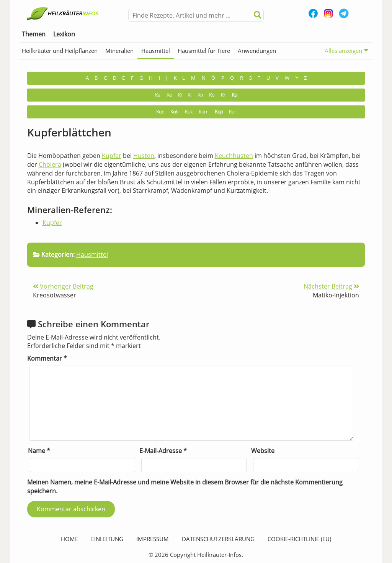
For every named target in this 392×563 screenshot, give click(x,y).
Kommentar (47, 358)
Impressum (153, 539)
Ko (212, 95)
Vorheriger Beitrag (63, 286)
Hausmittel (156, 51)
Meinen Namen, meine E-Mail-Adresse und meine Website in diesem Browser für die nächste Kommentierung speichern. (185, 487)
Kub (160, 112)
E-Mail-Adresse (163, 451)
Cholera (50, 164)
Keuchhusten (234, 156)
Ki (180, 95)
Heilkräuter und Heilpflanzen (60, 51)
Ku (234, 95)
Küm (203, 112)
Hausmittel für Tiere (204, 51)
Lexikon (64, 34)
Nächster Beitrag (331, 286)
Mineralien (119, 51)
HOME (69, 539)
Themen (34, 34)
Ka (158, 95)
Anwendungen (257, 51)
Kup (219, 112)
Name (39, 451)
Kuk (189, 112)
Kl (189, 95)
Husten (144, 156)
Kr (223, 95)
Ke (169, 95)
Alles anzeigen (347, 50)
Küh (174, 112)
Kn (200, 95)
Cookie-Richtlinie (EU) (299, 539)
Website (263, 451)
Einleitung (107, 539)
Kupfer (112, 156)
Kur (232, 112)
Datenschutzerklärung (218, 539)
